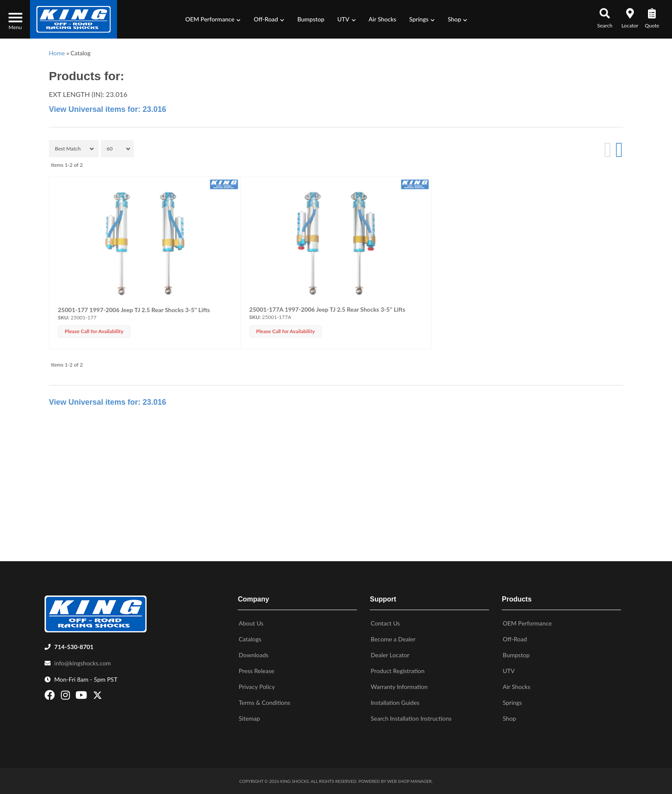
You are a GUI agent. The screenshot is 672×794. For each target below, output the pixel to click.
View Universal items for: (108, 109)
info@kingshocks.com (83, 663)
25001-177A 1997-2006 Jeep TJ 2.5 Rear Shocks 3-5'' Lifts (327, 309)
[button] (213, 19)
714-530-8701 (74, 647)
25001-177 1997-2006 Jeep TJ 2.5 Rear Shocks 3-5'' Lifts (134, 310)
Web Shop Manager (409, 781)
